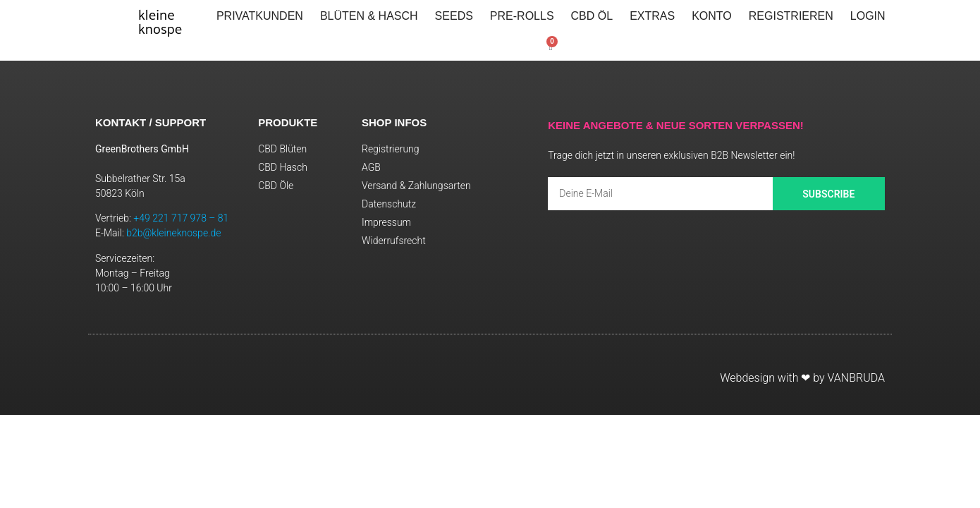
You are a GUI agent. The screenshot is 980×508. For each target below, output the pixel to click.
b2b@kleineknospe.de (173, 233)
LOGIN (868, 16)
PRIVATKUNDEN (260, 16)
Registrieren (791, 16)
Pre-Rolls (522, 16)
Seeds (454, 16)
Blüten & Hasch (369, 16)
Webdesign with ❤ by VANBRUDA (802, 378)
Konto (712, 16)
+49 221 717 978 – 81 (181, 218)
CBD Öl (592, 16)
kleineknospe (160, 21)
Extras (652, 16)
